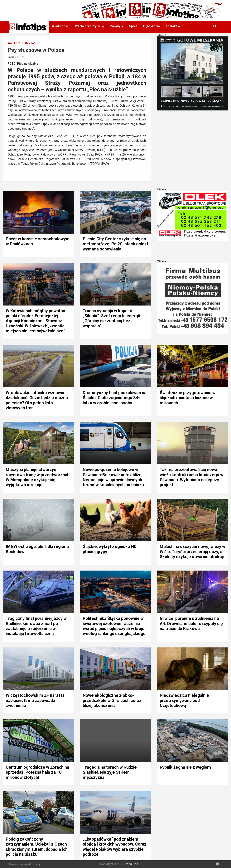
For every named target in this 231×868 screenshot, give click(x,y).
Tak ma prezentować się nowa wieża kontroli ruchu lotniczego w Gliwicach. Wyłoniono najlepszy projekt (192, 477)
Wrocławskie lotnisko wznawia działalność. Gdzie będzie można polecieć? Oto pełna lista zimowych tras (37, 400)
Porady (115, 26)
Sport (133, 26)
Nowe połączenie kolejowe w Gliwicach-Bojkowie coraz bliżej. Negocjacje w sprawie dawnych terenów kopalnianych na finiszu (113, 477)
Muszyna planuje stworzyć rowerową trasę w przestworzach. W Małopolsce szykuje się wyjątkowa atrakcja (38, 477)
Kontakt (171, 26)
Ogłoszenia (151, 26)
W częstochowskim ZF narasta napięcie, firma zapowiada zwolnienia (35, 700)
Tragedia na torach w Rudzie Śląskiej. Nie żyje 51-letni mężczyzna (110, 772)
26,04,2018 (14, 57)
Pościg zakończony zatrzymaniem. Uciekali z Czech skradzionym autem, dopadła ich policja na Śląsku (37, 847)
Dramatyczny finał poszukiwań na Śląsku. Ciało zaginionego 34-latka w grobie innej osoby (115, 398)
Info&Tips (131, 864)
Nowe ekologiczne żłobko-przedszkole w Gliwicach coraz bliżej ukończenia (112, 700)
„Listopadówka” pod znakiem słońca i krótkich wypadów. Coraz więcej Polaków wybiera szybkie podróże (115, 847)
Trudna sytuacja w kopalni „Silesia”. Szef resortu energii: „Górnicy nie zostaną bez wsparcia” (112, 318)
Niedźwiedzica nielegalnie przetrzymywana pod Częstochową (184, 700)
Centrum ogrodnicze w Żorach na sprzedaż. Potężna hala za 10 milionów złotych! (37, 772)
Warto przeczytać (88, 26)
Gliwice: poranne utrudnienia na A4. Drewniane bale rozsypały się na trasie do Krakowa (191, 623)
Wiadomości (61, 26)
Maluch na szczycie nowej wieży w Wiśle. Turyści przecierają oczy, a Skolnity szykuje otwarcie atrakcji (192, 552)
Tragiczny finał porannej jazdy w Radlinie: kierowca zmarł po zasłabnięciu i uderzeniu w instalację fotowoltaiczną (36, 626)
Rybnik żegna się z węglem (185, 767)
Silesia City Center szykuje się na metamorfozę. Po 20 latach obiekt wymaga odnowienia (115, 244)
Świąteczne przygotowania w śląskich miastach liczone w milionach (188, 398)
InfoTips (28, 57)
